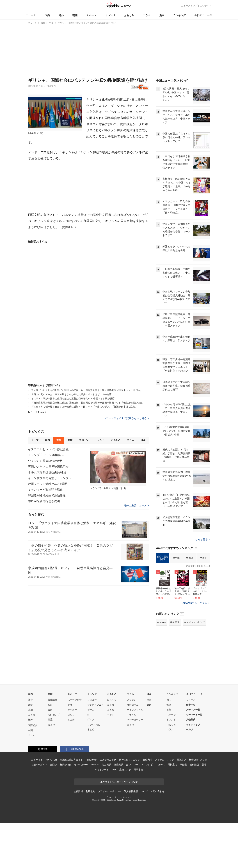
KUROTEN (51, 760)
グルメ (91, 720)
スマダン (132, 700)
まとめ (32, 715)
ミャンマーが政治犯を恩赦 (45, 490)
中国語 (190, 558)
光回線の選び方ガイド (71, 760)
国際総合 (33, 725)
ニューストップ (189, 6)
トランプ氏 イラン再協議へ (46, 455)
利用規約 (90, 791)
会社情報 (78, 791)
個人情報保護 (131, 791)
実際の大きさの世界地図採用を (48, 467)
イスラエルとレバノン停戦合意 (48, 449)
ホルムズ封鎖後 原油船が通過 (47, 472)
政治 (30, 710)
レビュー (92, 700)
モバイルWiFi (81, 765)
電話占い (181, 760)
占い (129, 765)
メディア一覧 (193, 710)
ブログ (171, 760)
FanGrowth (91, 760)
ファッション (94, 725)
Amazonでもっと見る (195, 603)
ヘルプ (190, 729)
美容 (204, 765)
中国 (30, 730)
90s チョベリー (135, 720)
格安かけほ (66, 765)
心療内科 (147, 760)
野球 (70, 705)
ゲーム (91, 710)
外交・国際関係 (163, 558)
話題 (149, 705)
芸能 (75, 15)
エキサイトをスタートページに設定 (119, 782)
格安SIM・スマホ (198, 760)
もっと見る (202, 539)
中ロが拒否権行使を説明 (44, 501)
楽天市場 (175, 622)
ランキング (179, 15)
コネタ (111, 705)
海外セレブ (54, 715)
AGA (114, 770)
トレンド (110, 15)
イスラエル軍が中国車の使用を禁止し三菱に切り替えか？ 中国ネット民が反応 (73, 399)
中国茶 (203, 558)
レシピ (149, 765)
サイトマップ (193, 725)
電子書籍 (139, 770)
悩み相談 (107, 765)
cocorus (95, 765)
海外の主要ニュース (136, 505)
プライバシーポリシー (110, 791)
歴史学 (176, 558)
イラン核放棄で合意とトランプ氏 (50, 478)
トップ (35, 440)
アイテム (159, 760)
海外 (61, 15)
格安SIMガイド (39, 765)
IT (88, 715)
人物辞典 (191, 720)
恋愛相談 (119, 765)
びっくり (112, 700)
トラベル (132, 715)
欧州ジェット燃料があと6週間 (48, 484)
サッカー (72, 710)
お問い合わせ (157, 791)
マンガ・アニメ (96, 705)
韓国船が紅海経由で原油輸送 (47, 495)
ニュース (31, 15)
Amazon (162, 622)
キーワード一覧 (194, 715)
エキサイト (206, 6)
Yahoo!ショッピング (194, 622)
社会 (30, 700)
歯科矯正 (194, 765)
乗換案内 (172, 765)
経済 (30, 705)
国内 (47, 15)
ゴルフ (71, 715)
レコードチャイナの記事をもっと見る (126, 418)
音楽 (50, 710)
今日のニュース (203, 15)
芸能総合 (52, 700)
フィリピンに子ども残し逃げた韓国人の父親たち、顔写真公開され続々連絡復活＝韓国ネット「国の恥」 (87, 390)
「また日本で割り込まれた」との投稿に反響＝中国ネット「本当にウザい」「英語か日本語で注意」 (84, 407)
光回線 (53, 765)
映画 (50, 705)
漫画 (162, 15)
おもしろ (129, 15)
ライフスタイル (135, 710)
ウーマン (138, 765)
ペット (111, 715)
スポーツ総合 (75, 700)
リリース (191, 700)
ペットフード (102, 770)
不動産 (183, 765)
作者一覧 (191, 705)
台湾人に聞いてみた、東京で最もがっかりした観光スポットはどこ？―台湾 (71, 394)
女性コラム (133, 705)
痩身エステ (125, 770)
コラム (147, 15)
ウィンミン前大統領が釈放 (45, 461)
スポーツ (91, 15)
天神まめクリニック (129, 760)
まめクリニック (108, 760)
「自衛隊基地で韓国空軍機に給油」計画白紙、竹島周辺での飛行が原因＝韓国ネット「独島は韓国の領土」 (88, 403)
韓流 (50, 720)
